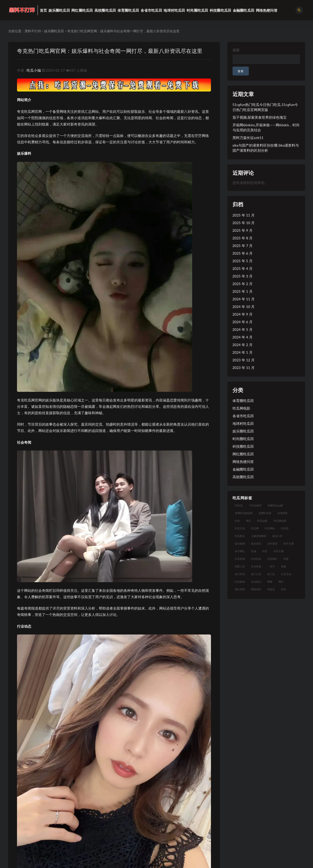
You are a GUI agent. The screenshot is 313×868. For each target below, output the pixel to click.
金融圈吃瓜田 (243, 469)
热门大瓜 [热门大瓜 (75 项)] (256, 574)
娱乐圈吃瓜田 (54, 31)
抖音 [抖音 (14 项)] (265, 551)
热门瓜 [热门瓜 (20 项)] (271, 574)
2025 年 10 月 (244, 223)
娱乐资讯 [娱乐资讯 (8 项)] (256, 544)
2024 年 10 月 (244, 307)
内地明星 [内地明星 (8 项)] (283, 513)
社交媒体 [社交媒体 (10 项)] (240, 582)
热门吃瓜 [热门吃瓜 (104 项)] (240, 574)
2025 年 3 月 (243, 276)
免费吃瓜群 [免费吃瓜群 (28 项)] (265, 513)
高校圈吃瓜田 (243, 477)
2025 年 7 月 (243, 246)
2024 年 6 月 (243, 322)
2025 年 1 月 (243, 291)
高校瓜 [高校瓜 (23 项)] (271, 589)
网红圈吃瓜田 (243, 454)
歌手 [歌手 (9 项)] (272, 566)
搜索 (236, 50)
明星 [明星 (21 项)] (286, 559)
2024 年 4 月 (243, 337)
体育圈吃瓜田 (243, 401)
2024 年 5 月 (243, 329)
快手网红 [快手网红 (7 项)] (240, 551)
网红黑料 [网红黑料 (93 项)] (240, 589)
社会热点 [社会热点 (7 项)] (256, 582)
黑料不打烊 (33, 31)
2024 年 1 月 (243, 352)
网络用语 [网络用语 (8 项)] (256, 589)
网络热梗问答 (243, 462)
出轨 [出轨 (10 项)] (237, 521)
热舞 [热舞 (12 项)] (284, 566)
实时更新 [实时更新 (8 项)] (272, 544)
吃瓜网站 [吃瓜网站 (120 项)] (270, 528)
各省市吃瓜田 (243, 416)
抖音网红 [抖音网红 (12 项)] (272, 559)
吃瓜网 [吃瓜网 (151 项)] (255, 528)
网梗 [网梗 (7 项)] (270, 582)
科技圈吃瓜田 (243, 446)
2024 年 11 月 (244, 299)
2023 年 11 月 (244, 368)
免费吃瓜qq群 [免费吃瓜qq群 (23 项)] (275, 505)
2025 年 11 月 (244, 215)
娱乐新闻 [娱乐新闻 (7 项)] (240, 544)
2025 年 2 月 (243, 284)
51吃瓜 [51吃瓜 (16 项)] (239, 505)
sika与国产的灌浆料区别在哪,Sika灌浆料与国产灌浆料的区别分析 (266, 148)
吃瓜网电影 (241, 408)
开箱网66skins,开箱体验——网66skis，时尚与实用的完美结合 (266, 127)
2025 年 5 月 (243, 261)
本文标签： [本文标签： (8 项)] (257, 566)
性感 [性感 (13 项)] (254, 551)
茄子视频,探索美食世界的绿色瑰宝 (260, 117)
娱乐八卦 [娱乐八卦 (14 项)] (277, 536)
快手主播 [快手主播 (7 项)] (289, 544)
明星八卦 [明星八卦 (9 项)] (240, 566)
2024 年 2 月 (243, 345)
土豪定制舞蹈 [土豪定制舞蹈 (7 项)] (259, 536)
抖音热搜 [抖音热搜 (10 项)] (240, 559)
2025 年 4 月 (243, 268)
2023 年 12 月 (244, 360)
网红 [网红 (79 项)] (281, 582)
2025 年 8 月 (243, 238)
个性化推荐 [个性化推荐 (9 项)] (255, 505)
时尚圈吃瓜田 (243, 439)
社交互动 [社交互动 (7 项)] (286, 574)
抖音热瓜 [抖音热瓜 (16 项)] (256, 559)
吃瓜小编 (34, 70)
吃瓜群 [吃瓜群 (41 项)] (285, 528)
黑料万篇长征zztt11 (248, 138)
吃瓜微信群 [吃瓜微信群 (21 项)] (280, 521)
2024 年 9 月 (243, 314)
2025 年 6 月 (243, 253)
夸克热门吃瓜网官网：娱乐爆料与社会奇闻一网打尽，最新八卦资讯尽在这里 (110, 51)
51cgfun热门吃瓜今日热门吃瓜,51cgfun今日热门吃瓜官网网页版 (265, 107)
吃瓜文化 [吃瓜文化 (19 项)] (240, 528)
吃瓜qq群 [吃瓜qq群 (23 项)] (262, 521)
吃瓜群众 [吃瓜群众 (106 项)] (240, 536)
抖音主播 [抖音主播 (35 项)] (278, 551)
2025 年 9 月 (243, 230)
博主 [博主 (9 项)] (249, 521)
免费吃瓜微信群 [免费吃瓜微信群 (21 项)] (244, 513)
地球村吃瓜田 (243, 423)
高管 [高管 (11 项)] (284, 589)
